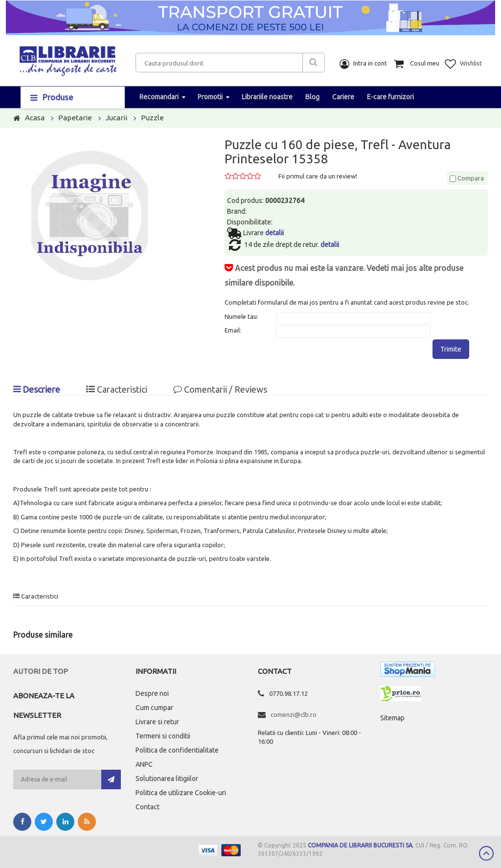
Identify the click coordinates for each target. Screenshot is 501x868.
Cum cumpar (154, 708)
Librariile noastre (267, 97)
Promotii (210, 97)
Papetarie (75, 118)
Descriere (37, 389)
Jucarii (116, 118)
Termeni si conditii (163, 736)
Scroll (486, 853)
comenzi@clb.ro (294, 714)
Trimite (451, 349)
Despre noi (152, 693)
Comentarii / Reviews (220, 389)
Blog (312, 97)
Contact (148, 807)
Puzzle (152, 118)
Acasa (35, 118)
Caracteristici (117, 389)
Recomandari (159, 97)
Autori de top (41, 671)
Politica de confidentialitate (177, 750)
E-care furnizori (390, 97)
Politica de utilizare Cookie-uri (181, 793)
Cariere (343, 97)
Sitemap (392, 718)
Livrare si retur (157, 722)
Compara (467, 178)
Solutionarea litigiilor (167, 779)
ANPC (144, 764)
